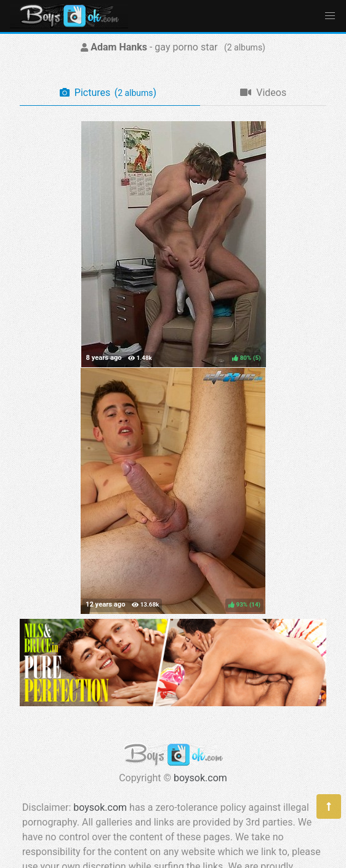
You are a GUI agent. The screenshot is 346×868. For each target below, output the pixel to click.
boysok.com (200, 778)
